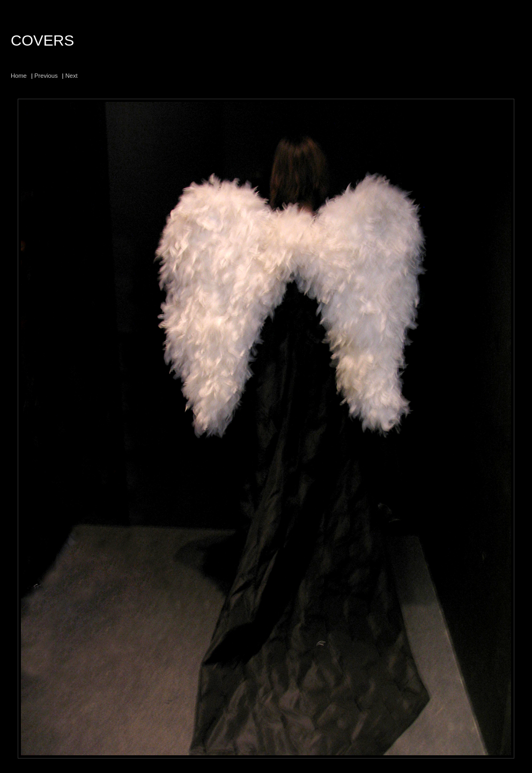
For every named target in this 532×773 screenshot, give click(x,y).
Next (72, 76)
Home (19, 76)
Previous (46, 76)
